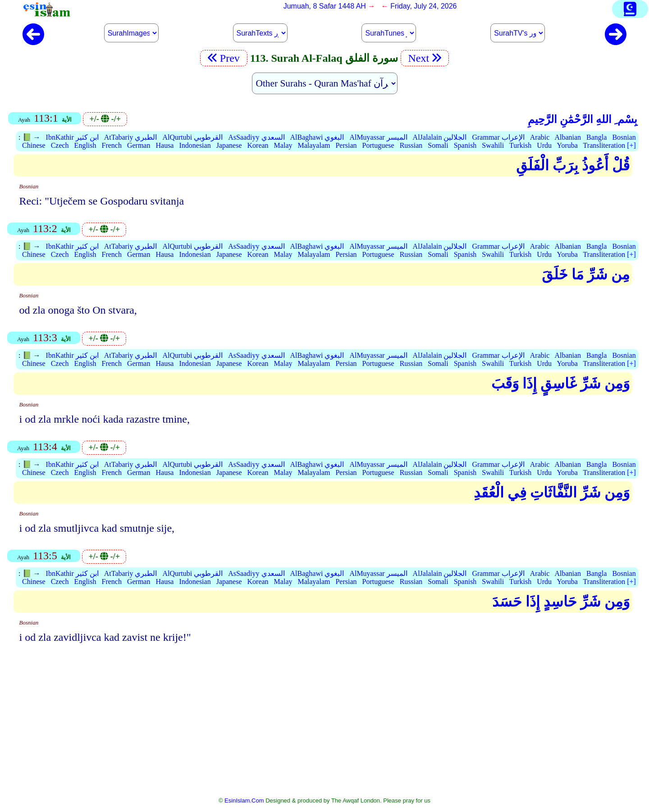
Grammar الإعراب (498, 137)
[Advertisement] (324, 726)
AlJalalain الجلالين (440, 137)
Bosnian (624, 137)
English (85, 145)
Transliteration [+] (610, 145)
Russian (411, 145)
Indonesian (195, 145)
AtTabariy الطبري (131, 137)
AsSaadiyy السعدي (256, 137)
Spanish (465, 145)
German (139, 145)
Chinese (34, 145)
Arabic (540, 137)
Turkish (520, 145)
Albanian (568, 137)
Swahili (493, 145)
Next (425, 58)
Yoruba (567, 145)
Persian (346, 145)
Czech (60, 145)
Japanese (229, 145)
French (112, 145)
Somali (438, 145)
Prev (224, 58)
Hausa (165, 145)
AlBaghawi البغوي (317, 137)
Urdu (544, 145)
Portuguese (378, 145)
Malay (283, 145)
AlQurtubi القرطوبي (192, 137)
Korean (258, 145)
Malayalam (314, 145)
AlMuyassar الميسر (378, 137)
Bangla (596, 137)
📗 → (32, 137)
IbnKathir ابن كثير (72, 137)
